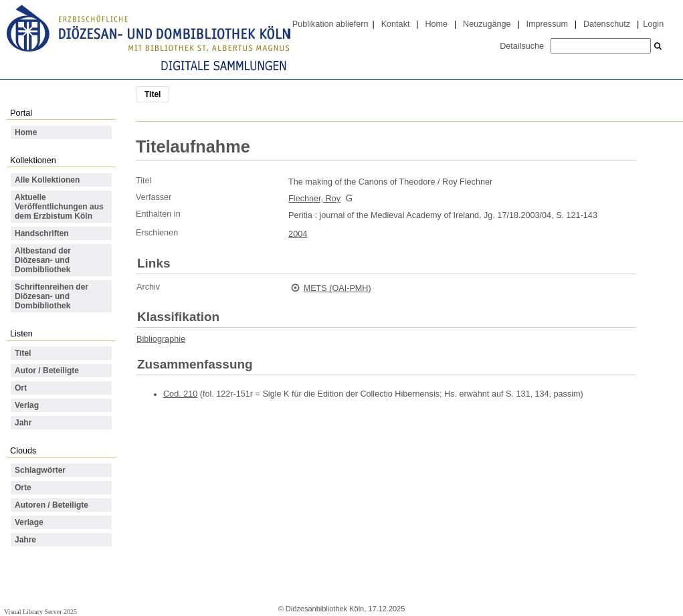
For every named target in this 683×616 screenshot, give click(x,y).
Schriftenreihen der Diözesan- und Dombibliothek (52, 296)
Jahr (23, 423)
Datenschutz (607, 24)
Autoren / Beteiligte (52, 505)
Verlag (27, 405)
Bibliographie (161, 339)
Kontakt (396, 24)
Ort (21, 388)
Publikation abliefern (330, 24)
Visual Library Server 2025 (40, 612)
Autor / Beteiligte (47, 371)
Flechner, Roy (314, 199)
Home (436, 24)
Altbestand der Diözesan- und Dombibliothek (43, 260)
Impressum (547, 24)
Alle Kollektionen (47, 180)
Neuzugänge (487, 24)
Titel (23, 353)
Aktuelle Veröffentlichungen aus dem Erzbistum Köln (59, 207)
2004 (298, 234)
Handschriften (42, 233)
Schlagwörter (40, 470)
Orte (23, 488)
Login (653, 24)
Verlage (29, 522)
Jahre (25, 540)
